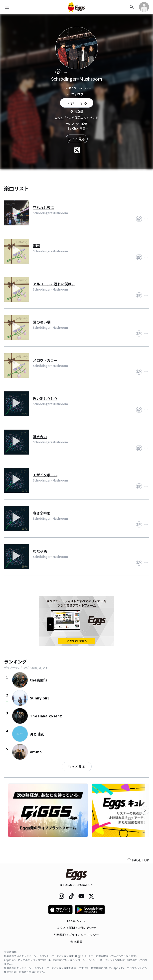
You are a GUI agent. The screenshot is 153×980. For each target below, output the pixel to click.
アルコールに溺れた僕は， (54, 284)
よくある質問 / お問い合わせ (76, 928)
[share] (58, 72)
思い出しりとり (45, 398)
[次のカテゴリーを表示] (145, 810)
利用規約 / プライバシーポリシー (76, 935)
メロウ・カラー (45, 360)
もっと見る (77, 139)
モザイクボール (45, 475)
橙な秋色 (40, 551)
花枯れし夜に (43, 207)
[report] (65, 72)
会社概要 (76, 942)
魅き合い (40, 437)
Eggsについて (77, 921)
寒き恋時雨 (42, 513)
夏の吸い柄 (42, 322)
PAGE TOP (138, 860)
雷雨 (36, 246)
